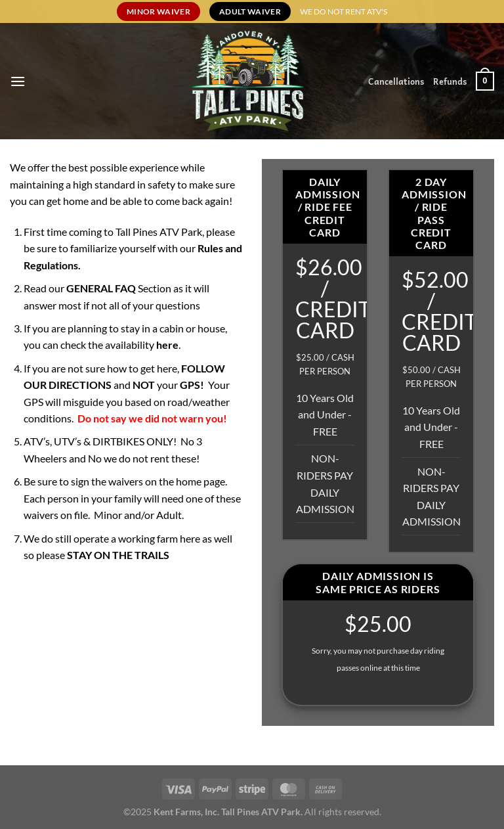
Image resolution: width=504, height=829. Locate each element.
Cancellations (396, 81)
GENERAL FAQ (102, 288)
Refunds (450, 81)
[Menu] (18, 81)
